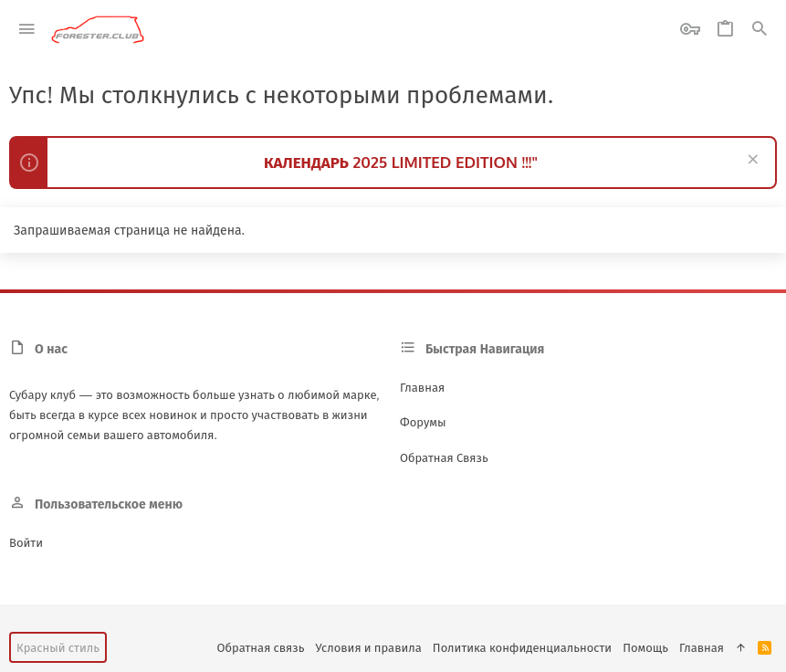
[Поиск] (760, 30)
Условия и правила (368, 647)
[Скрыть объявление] (751, 161)
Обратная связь (444, 457)
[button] (27, 30)
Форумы (423, 422)
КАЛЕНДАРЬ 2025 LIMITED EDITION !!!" (401, 162)
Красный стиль (58, 647)
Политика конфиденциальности (522, 647)
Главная (422, 387)
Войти (26, 542)
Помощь (645, 647)
